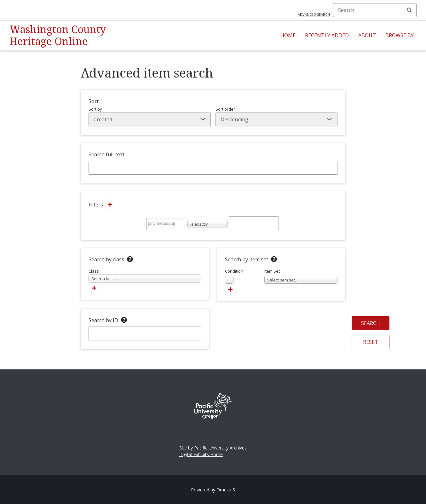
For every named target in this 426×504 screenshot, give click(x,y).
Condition (234, 276)
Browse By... (401, 35)
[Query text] (254, 223)
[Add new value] (110, 204)
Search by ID (103, 320)
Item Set (301, 276)
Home (288, 35)
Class (145, 275)
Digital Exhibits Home (201, 454)
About (367, 35)
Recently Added (327, 35)
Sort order (277, 116)
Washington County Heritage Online (58, 35)
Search (409, 10)
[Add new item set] (230, 289)
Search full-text (106, 154)
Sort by (150, 116)
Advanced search (314, 14)
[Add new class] (94, 288)
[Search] (375, 10)
